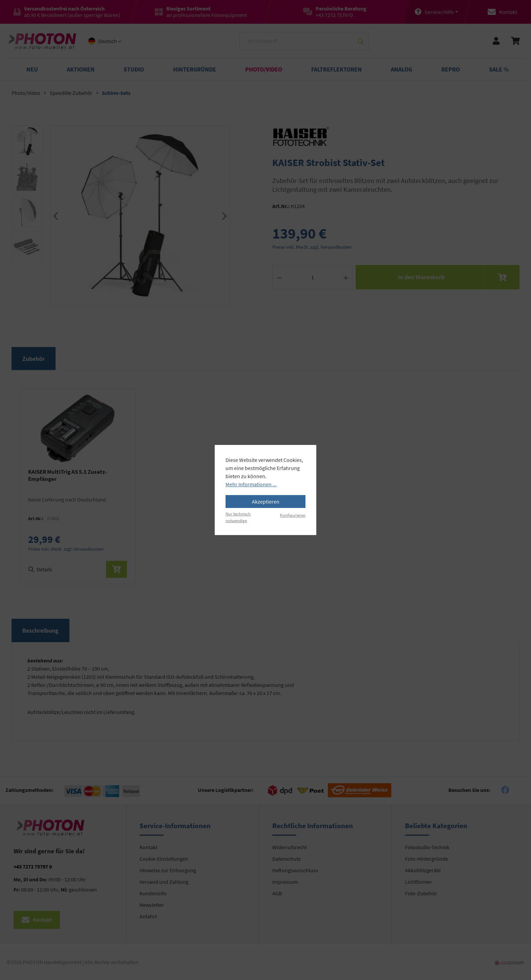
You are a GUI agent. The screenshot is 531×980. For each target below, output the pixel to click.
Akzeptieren (266, 502)
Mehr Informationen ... (251, 484)
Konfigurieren (293, 515)
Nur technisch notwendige (238, 517)
